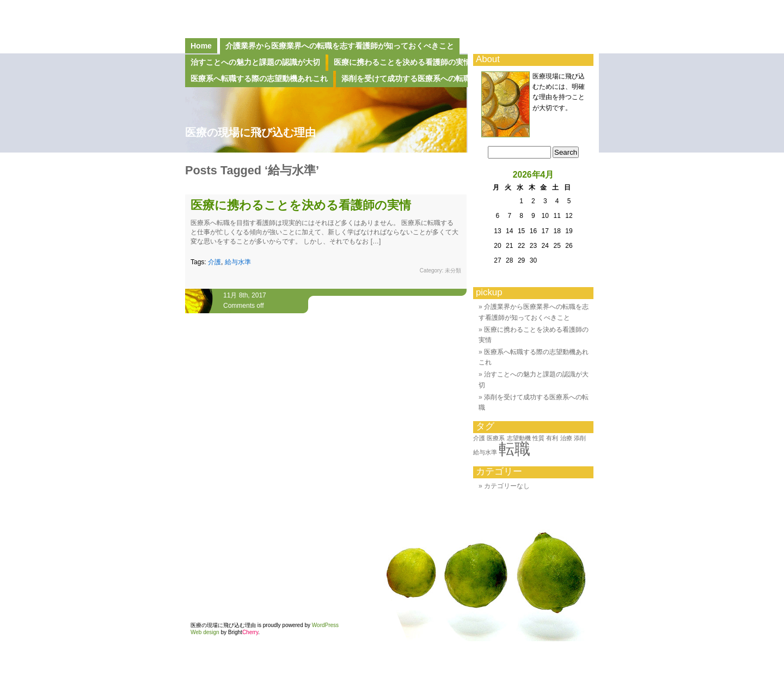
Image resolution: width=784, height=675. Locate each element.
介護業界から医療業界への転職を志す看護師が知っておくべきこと (340, 46)
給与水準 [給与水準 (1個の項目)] (485, 452)
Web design (205, 632)
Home (201, 46)
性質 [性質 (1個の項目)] (538, 438)
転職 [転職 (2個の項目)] (514, 449)
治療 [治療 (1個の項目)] (566, 438)
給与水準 (238, 262)
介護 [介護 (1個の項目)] (479, 438)
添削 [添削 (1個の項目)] (580, 438)
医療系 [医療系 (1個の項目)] (496, 438)
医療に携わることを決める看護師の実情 (301, 205)
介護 (215, 262)
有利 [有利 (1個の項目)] (552, 438)
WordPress (325, 625)
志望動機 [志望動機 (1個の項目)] (519, 438)
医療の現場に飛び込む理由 (250, 132)
